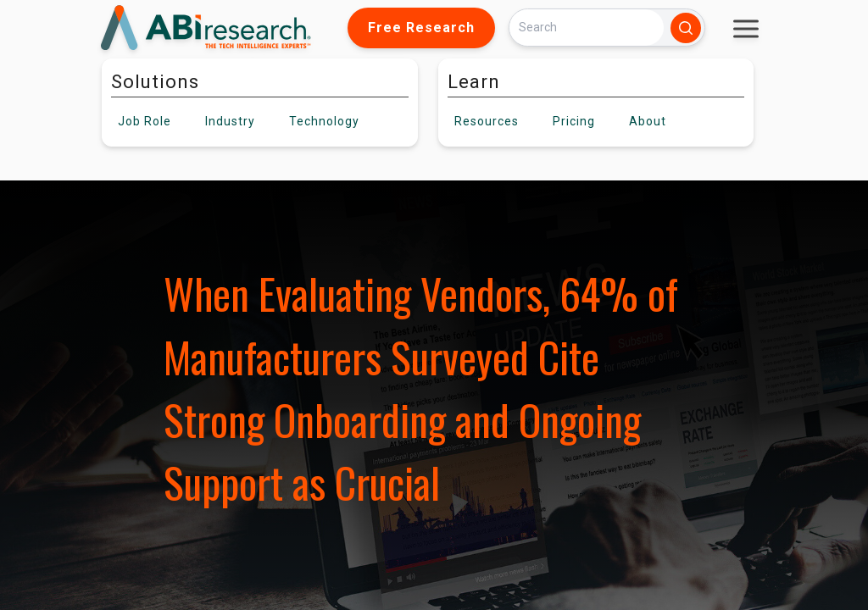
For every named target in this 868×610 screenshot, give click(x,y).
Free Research (421, 28)
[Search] (587, 28)
